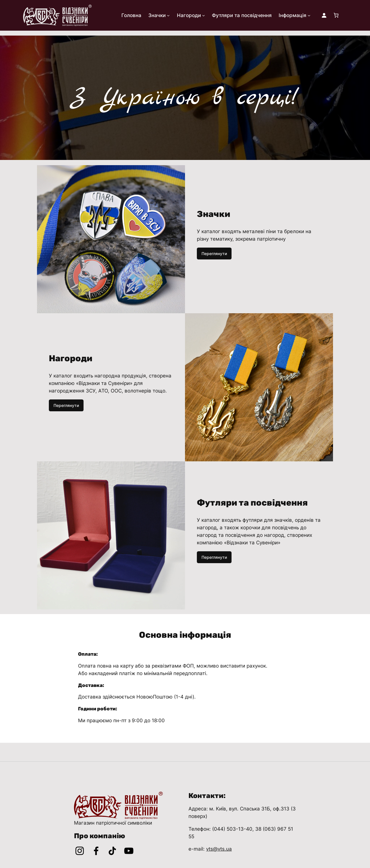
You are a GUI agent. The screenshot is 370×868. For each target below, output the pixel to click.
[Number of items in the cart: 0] (336, 15)
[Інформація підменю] (309, 15)
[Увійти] (324, 15)
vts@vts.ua (219, 849)
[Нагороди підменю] (203, 15)
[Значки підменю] (168, 15)
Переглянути (214, 254)
